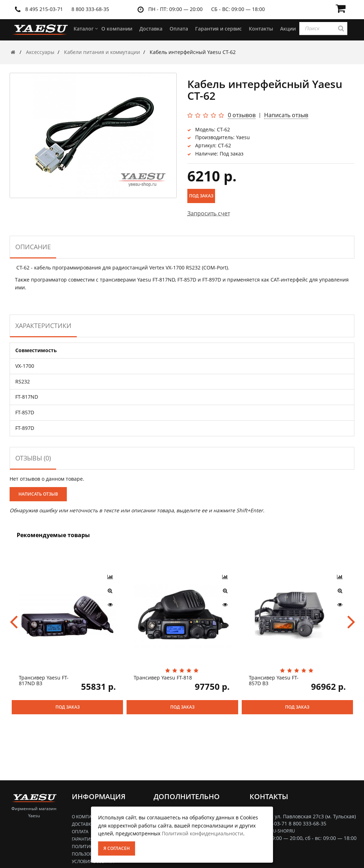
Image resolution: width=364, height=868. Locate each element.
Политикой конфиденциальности (202, 833)
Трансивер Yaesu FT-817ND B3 (44, 680)
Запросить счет (209, 213)
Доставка (83, 824)
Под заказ (201, 196)
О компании (87, 817)
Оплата (80, 832)
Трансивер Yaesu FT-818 (163, 678)
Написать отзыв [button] (38, 494)
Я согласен (117, 848)
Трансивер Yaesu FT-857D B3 (274, 680)
